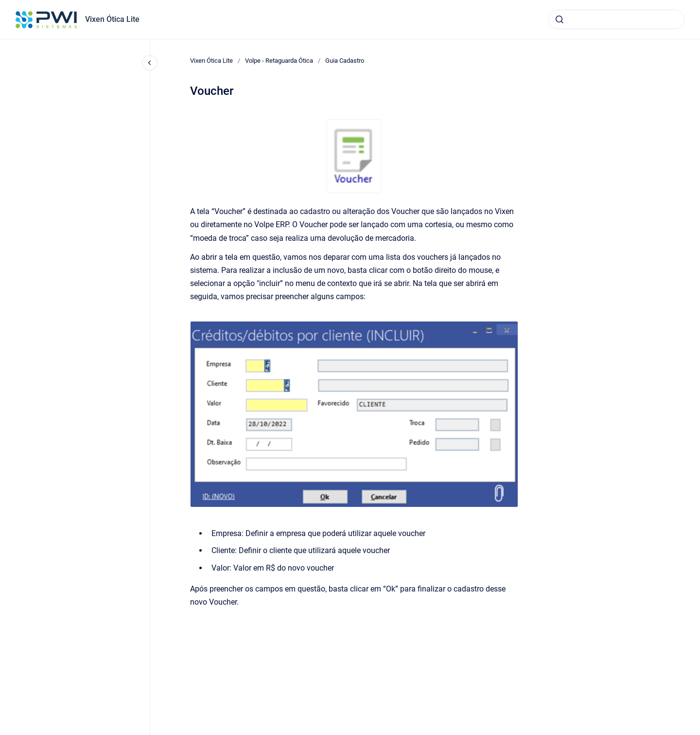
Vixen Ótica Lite (112, 19)
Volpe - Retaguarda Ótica (279, 61)
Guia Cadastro (345, 61)
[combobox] (616, 19)
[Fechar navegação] (150, 63)
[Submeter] (560, 19)
